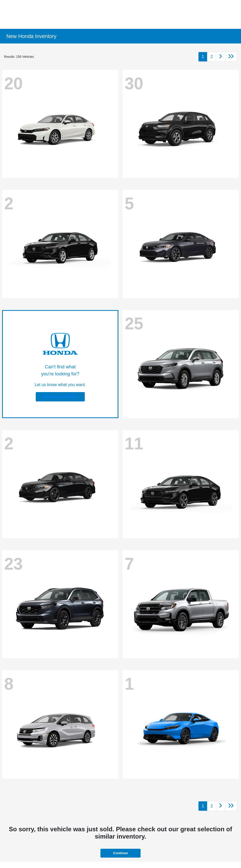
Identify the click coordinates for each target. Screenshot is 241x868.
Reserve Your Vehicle (60, 397)
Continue (121, 853)
